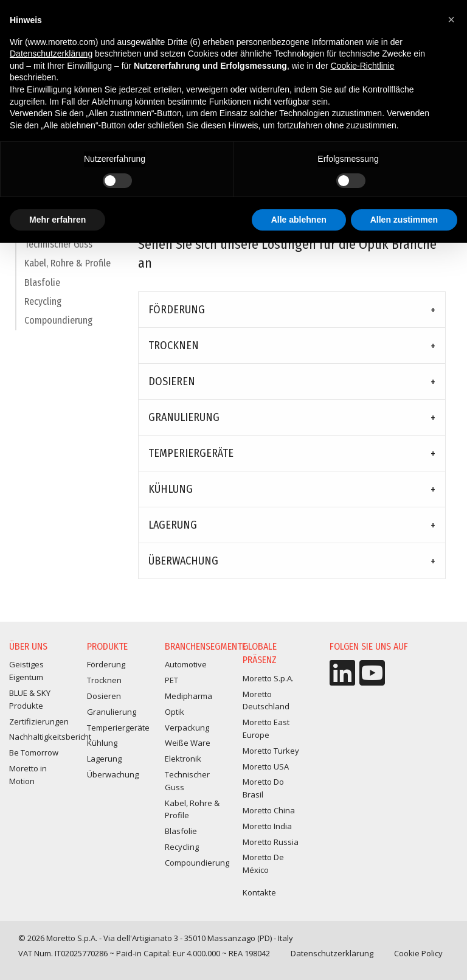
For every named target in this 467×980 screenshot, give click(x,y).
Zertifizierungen (39, 721)
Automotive (186, 664)
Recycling (43, 308)
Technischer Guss (58, 250)
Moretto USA (266, 766)
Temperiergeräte (191, 453)
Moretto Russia (271, 842)
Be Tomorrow (34, 752)
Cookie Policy (418, 953)
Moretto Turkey (271, 751)
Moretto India (267, 826)
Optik (175, 712)
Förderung (177, 310)
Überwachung (183, 561)
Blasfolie (42, 289)
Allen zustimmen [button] (404, 220)
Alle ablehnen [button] (299, 220)
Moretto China (269, 810)
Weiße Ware (188, 743)
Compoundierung (58, 327)
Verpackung (187, 728)
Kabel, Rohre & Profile (67, 269)
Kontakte (259, 892)
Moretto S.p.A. (268, 678)
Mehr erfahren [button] (57, 220)
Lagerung (173, 525)
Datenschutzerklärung (332, 953)
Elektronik (183, 759)
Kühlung (171, 489)
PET (171, 680)
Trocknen (174, 346)
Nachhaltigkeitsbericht (50, 737)
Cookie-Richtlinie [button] (363, 66)
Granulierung (184, 417)
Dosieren (172, 381)
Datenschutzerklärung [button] (51, 54)
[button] (451, 19)
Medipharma (189, 696)
